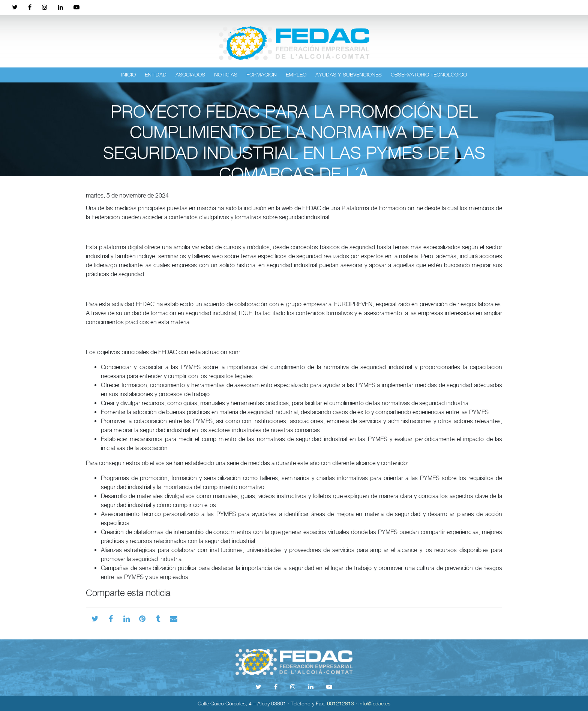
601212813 (340, 703)
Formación (262, 74)
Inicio (128, 74)
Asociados (190, 74)
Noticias (226, 74)
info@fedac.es (374, 703)
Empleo (296, 74)
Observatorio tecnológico (429, 74)
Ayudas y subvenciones (349, 74)
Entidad (156, 74)
